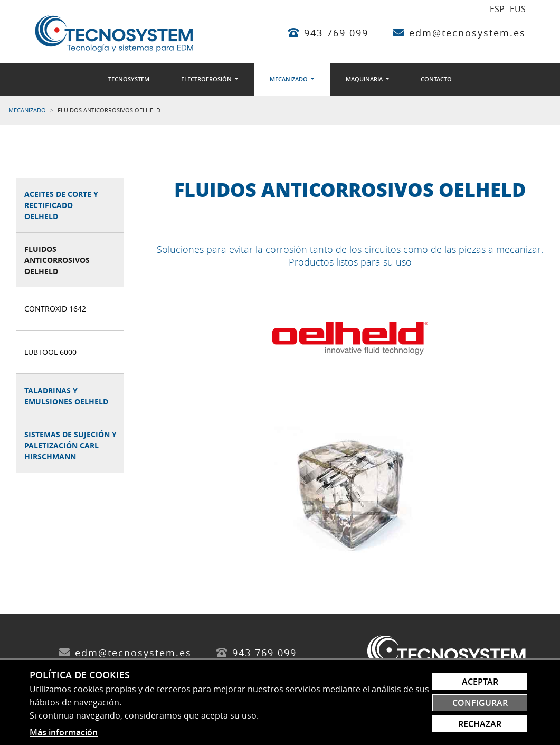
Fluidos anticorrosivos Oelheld (57, 260)
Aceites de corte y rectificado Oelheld (61, 205)
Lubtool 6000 (50, 352)
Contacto (436, 79)
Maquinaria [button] (365, 79)
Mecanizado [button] (290, 79)
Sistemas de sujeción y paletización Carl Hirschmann (70, 445)
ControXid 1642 (55, 309)
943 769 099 (336, 33)
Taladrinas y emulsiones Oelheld (66, 396)
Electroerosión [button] (207, 79)
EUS (518, 9)
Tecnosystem (129, 79)
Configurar (480, 703)
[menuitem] (129, 79)
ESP (497, 9)
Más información (64, 732)
